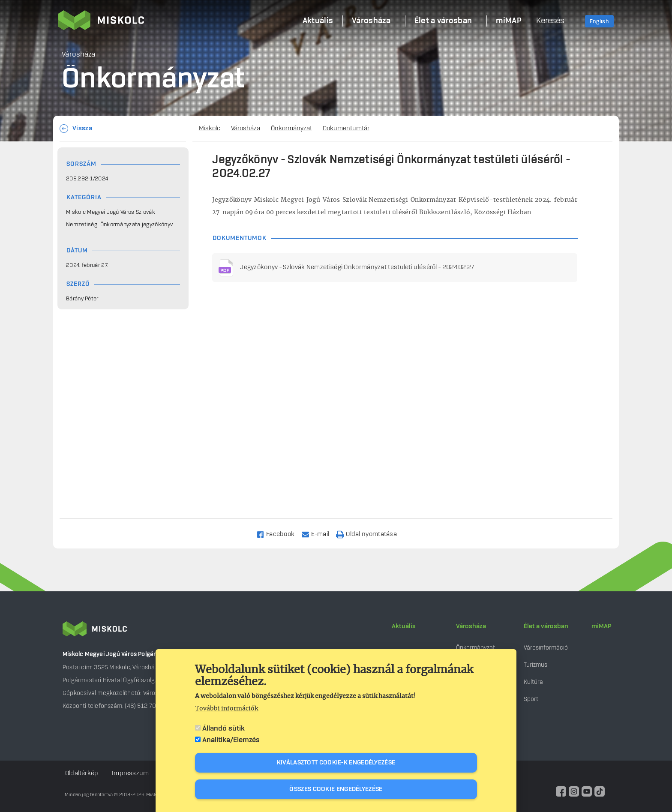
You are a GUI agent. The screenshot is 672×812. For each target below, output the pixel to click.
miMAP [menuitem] (509, 21)
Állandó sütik (223, 728)
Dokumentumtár (346, 129)
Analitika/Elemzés (231, 740)
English (599, 21)
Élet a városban (546, 626)
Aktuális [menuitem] (318, 21)
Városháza (246, 129)
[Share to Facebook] (279, 534)
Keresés (550, 21)
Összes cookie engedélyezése (336, 789)
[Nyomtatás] (370, 534)
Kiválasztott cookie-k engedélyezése (336, 763)
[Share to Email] (319, 534)
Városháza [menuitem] (371, 21)
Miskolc (210, 129)
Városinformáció (546, 648)
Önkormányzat (291, 129)
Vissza (82, 129)
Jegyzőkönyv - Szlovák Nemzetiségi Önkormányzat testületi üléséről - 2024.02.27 (357, 267)
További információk (226, 709)
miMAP (601, 626)
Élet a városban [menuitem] (443, 21)
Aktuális (404, 626)
